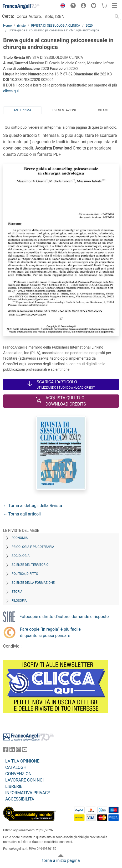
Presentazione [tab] (65, 110)
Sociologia (21, 556)
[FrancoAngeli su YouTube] (25, 751)
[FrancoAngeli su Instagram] (18, 751)
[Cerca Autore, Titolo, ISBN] (64, 16)
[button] (62, 6)
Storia (17, 592)
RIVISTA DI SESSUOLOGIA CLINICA (55, 26)
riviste (21, 26)
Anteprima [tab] (22, 110)
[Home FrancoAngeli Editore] (21, 6)
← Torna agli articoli (22, 514)
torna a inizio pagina (61, 860)
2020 (89, 26)
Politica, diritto (25, 574)
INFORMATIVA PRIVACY (28, 793)
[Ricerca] (117, 16)
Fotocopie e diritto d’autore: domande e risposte (64, 617)
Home (7, 26)
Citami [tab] (103, 110)
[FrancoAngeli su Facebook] (6, 751)
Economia (20, 538)
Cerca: (8, 16)
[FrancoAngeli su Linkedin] (12, 751)
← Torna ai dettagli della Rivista (33, 506)
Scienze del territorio (30, 565)
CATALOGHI (16, 767)
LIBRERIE (14, 786)
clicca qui (11, 91)
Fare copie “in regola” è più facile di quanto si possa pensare (50, 632)
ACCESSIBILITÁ (20, 799)
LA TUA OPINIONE (22, 761)
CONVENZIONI (19, 774)
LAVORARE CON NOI (24, 780)
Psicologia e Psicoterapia (33, 547)
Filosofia (19, 601)
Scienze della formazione (33, 583)
